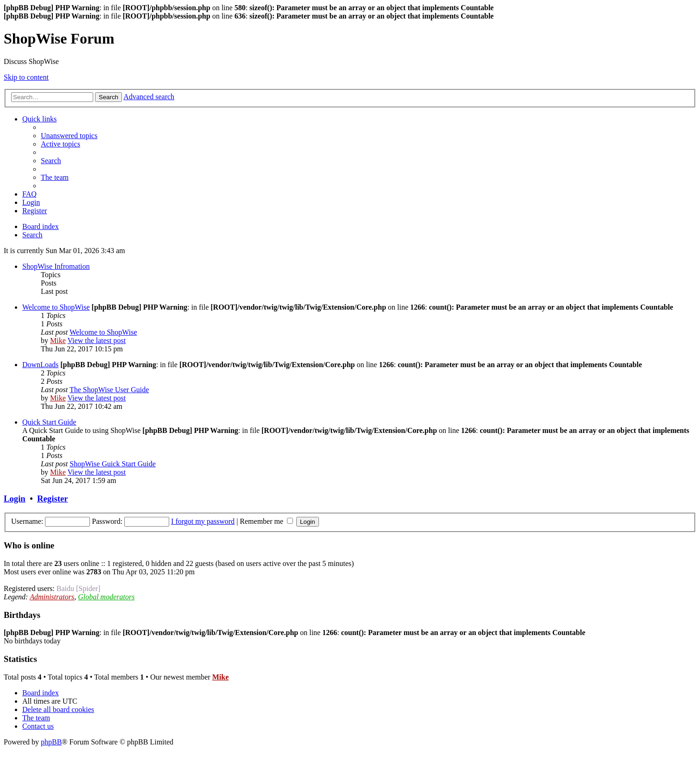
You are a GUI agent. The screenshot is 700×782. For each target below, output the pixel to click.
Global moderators (106, 597)
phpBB (51, 742)
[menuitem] (69, 136)
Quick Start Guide (49, 422)
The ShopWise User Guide (109, 390)
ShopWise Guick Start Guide (113, 464)
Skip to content (26, 77)
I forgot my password (203, 521)
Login (15, 499)
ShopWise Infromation (56, 266)
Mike (58, 340)
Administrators (52, 597)
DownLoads (40, 365)
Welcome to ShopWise (56, 307)
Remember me (266, 521)
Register (52, 499)
